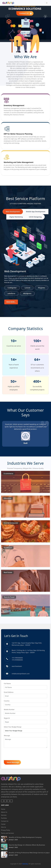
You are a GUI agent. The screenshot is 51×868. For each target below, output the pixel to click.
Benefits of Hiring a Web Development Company (25, 837)
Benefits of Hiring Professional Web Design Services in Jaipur (29, 853)
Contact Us (25, 13)
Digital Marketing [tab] (16, 217)
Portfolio (4, 818)
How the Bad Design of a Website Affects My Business (27, 845)
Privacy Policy (6, 830)
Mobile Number (9, 709)
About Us (4, 812)
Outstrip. (25, 864)
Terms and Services (7, 833)
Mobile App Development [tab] (36, 212)
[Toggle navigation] (47, 3)
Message (7, 736)
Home (3, 809)
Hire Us (4, 827)
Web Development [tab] (13, 212)
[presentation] (2, 448)
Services (4, 815)
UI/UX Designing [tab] (35, 217)
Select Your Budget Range (13, 727)
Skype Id (7, 718)
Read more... (11, 302)
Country (7, 701)
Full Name (7, 684)
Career (3, 824)
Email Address (9, 692)
